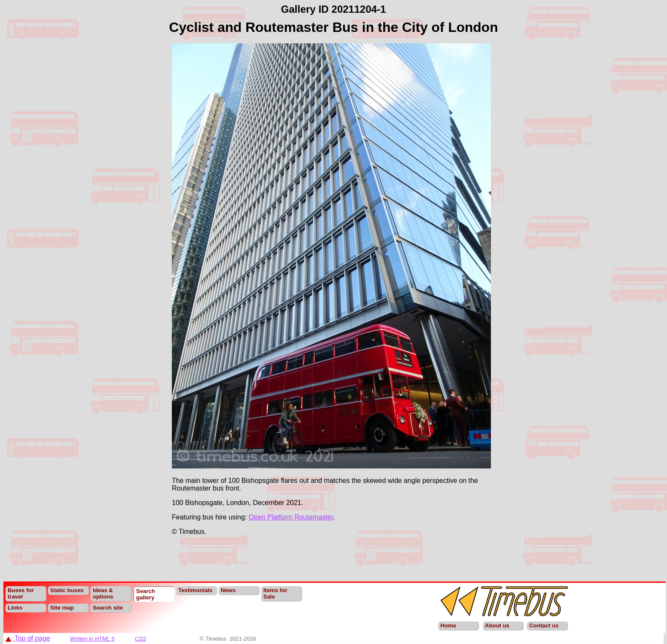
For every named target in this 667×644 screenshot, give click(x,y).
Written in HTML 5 (92, 639)
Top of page (28, 638)
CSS (141, 639)
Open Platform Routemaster (291, 517)
